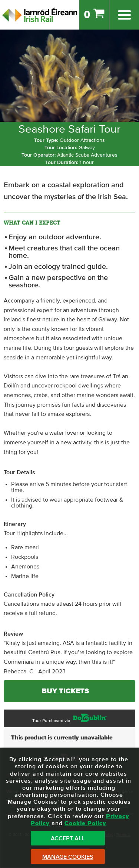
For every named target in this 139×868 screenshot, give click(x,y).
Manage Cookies (68, 857)
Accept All (68, 838)
